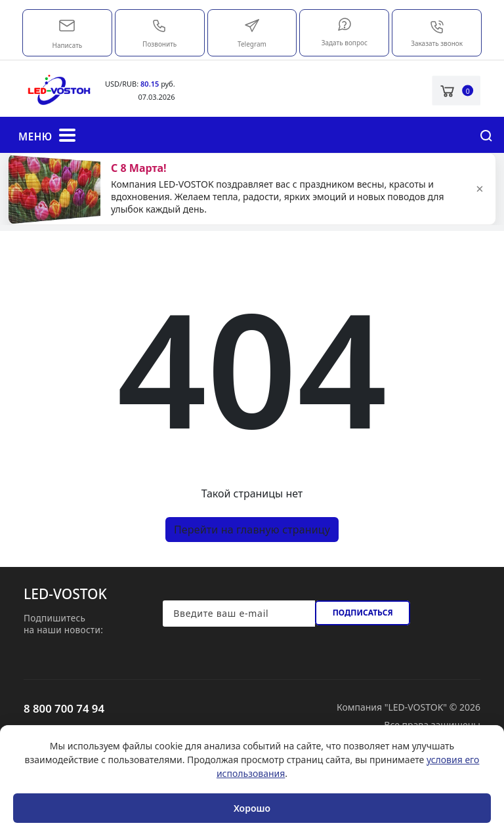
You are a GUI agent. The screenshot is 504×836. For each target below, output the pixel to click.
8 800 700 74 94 (64, 708)
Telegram (252, 33)
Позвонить (159, 33)
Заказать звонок (437, 33)
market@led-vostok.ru (67, 24)
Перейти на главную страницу (252, 530)
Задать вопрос (345, 32)
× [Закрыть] (479, 189)
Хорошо (252, 808)
